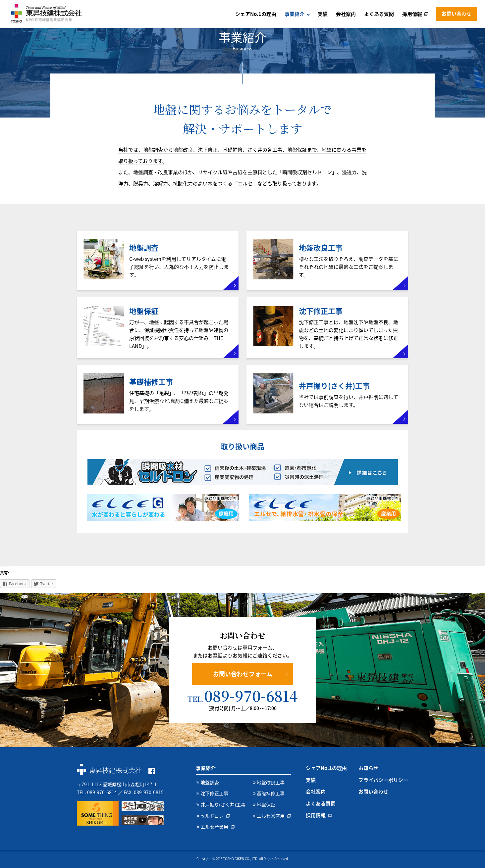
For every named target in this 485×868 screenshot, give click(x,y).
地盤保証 (266, 804)
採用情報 (412, 14)
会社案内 (346, 14)
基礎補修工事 (271, 793)
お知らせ (368, 768)
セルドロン (212, 816)
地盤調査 (210, 782)
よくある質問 (379, 14)
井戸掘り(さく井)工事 (223, 804)
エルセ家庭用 (271, 816)
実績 (323, 14)
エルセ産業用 (214, 827)
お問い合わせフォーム (243, 674)
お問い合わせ (457, 14)
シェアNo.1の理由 (256, 14)
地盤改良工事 (271, 782)
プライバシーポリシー (383, 780)
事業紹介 (295, 14)
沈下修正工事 (214, 793)
